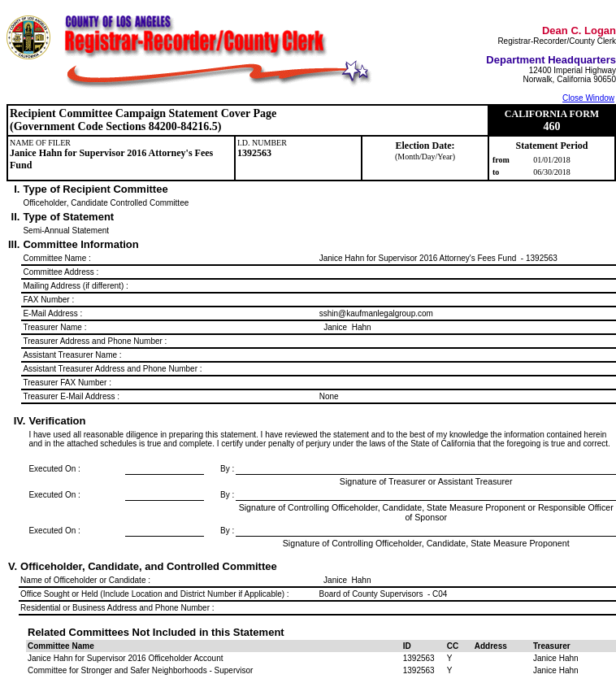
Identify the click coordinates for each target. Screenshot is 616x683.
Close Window (588, 98)
